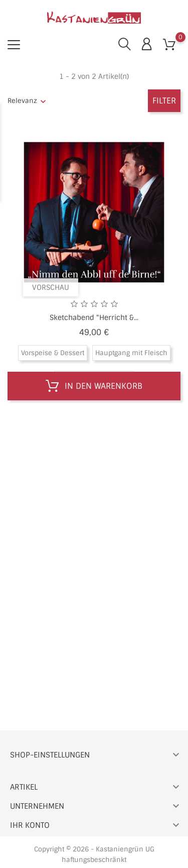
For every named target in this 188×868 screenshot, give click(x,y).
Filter (164, 101)
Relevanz (22, 101)
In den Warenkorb (94, 386)
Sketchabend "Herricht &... (94, 317)
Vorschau (51, 287)
